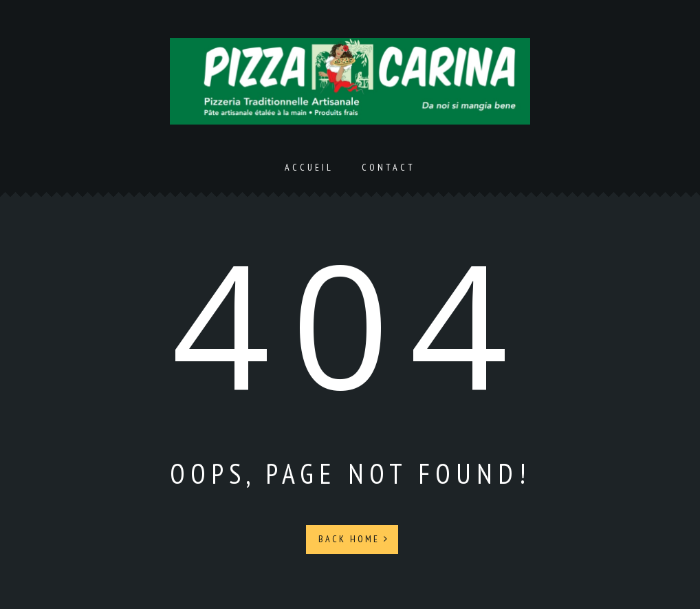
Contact (389, 167)
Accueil (309, 167)
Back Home (354, 539)
